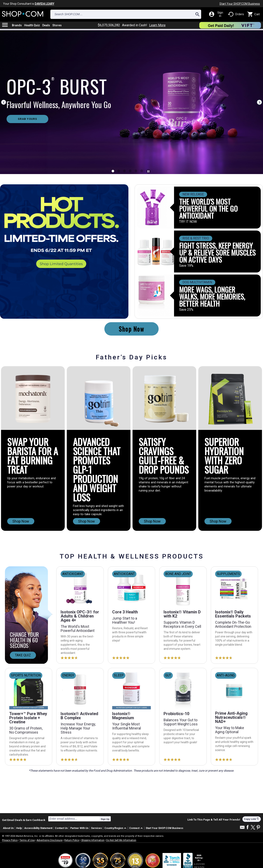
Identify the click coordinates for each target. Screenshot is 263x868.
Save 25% (186, 310)
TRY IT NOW (188, 222)
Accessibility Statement (38, 828)
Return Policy (72, 840)
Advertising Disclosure (50, 840)
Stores (57, 25)
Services (96, 828)
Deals (46, 25)
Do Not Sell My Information (121, 840)
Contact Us (61, 828)
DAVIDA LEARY (44, 4)
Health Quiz (32, 25)
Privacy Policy (10, 840)
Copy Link (252, 819)
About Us (8, 828)
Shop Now (131, 329)
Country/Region (114, 828)
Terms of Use (27, 840)
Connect (134, 828)
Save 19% (186, 266)
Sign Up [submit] (105, 819)
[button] (116, 828)
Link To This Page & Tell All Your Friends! (214, 820)
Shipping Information (93, 840)
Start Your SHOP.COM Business (240, 4)
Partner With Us (79, 828)
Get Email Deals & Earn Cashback (24, 820)
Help (19, 828)
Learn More (157, 25)
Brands (17, 25)
